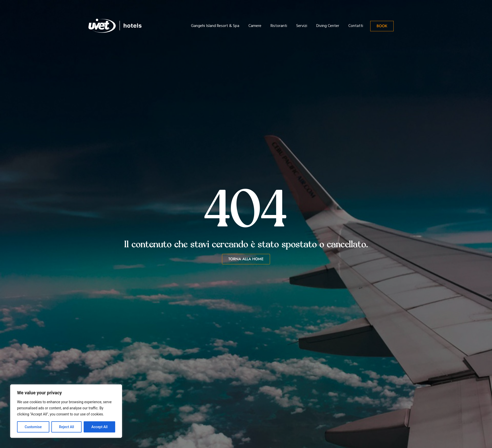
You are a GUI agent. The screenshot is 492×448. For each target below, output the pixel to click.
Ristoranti (279, 26)
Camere (255, 26)
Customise (33, 427)
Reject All (66, 427)
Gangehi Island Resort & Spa (215, 26)
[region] (66, 411)
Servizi (302, 26)
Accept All (99, 427)
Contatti (356, 26)
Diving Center (328, 26)
